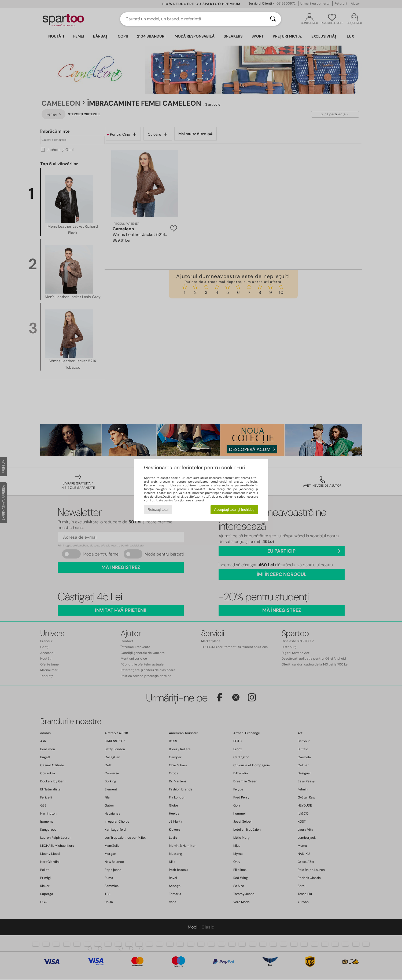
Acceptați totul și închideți (234, 510)
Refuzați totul (158, 510)
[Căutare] (273, 19)
